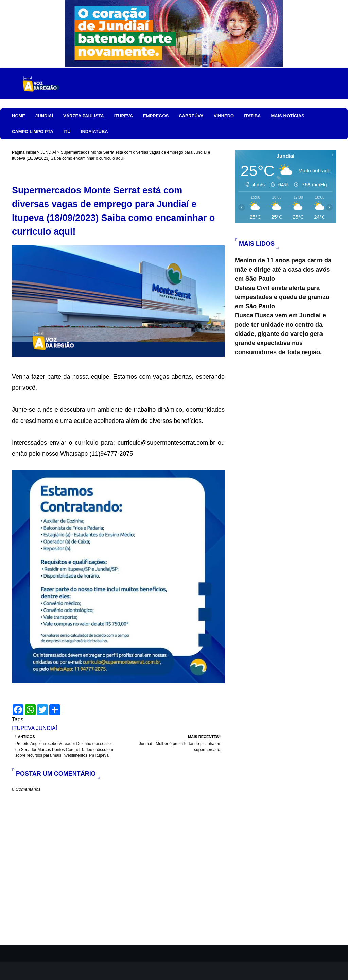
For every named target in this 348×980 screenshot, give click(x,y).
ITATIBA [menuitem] (252, 116)
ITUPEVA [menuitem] (124, 116)
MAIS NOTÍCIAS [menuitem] (288, 116)
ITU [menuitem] (67, 131)
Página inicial (24, 152)
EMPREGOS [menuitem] (156, 116)
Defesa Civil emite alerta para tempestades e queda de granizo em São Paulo (282, 297)
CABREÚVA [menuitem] (191, 116)
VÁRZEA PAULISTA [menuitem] (84, 116)
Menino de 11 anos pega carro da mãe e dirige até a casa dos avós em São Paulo (283, 270)
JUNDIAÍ (48, 152)
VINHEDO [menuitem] (224, 116)
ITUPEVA (23, 728)
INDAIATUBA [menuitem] (94, 131)
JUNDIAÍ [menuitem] (44, 116)
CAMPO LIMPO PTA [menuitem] (33, 131)
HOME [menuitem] (19, 116)
